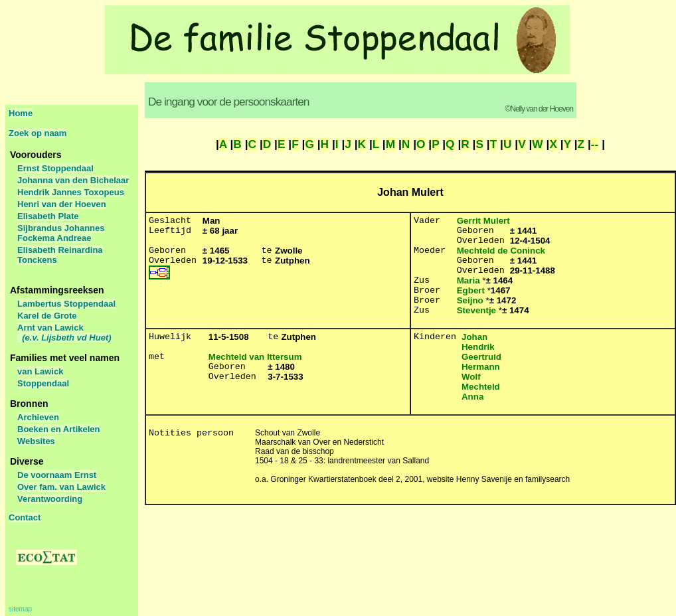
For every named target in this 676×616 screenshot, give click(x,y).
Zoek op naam (38, 133)
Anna (472, 397)
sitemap (20, 609)
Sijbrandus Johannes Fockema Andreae (61, 233)
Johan (474, 337)
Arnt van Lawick (64, 333)
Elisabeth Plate (48, 216)
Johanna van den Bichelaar (73, 180)
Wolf (471, 377)
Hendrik (478, 347)
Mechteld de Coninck (501, 251)
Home (21, 113)
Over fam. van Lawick (61, 487)
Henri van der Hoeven (62, 204)
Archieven (38, 417)
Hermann (481, 367)
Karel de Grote (47, 316)
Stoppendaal (43, 383)
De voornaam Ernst (57, 475)
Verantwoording (50, 499)
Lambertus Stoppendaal (66, 304)
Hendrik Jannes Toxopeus (71, 192)
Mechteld (481, 387)
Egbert (471, 290)
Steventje (476, 310)
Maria (468, 280)
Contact (25, 517)
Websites (36, 441)
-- (595, 144)
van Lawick (40, 371)
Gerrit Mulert (483, 221)
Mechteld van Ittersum (255, 357)
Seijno (470, 300)
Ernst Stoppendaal (55, 168)
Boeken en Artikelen (59, 429)
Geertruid (481, 357)
